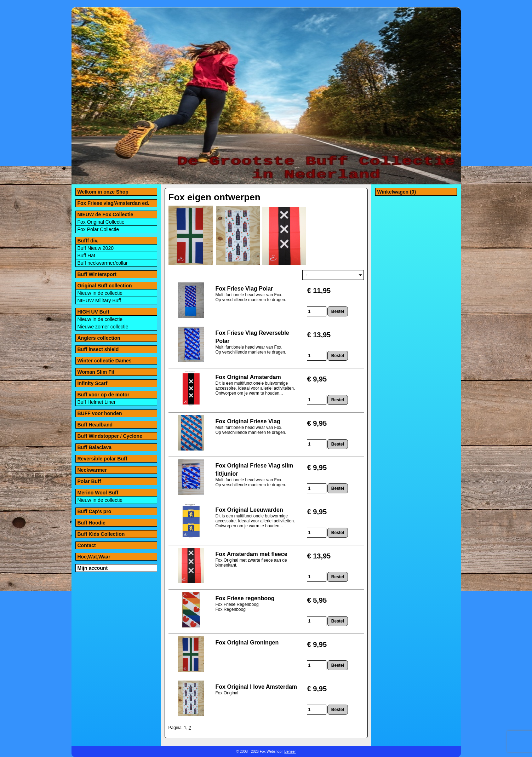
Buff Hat (86, 256)
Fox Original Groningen (247, 643)
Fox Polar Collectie (98, 229)
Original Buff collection (105, 286)
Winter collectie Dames (105, 361)
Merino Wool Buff (98, 493)
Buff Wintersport (97, 274)
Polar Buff (89, 481)
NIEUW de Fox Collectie (105, 214)
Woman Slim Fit (96, 372)
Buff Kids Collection (101, 534)
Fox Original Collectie (101, 222)
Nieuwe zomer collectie (103, 327)
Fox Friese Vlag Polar (244, 289)
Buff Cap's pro (95, 511)
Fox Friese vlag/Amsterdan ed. (113, 203)
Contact (87, 545)
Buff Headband (95, 425)
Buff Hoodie (91, 523)
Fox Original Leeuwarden (249, 510)
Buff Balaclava (95, 447)
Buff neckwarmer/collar (103, 263)
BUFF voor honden (100, 413)
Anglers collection (99, 338)
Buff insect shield (98, 349)
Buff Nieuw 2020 (96, 248)
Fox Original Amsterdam (248, 377)
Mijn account (93, 568)
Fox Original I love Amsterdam (256, 687)
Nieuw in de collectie (100, 293)
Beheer (290, 752)
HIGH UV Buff (93, 312)
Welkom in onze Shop (103, 192)
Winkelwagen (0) (397, 192)
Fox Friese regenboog (245, 598)
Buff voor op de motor (104, 395)
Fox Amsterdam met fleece (251, 554)
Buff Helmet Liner (97, 402)
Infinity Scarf (93, 383)
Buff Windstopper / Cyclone (110, 436)
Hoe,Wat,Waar (94, 557)
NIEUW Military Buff (99, 300)
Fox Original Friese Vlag (248, 421)
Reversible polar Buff (102, 459)
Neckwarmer (92, 470)
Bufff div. (88, 241)
